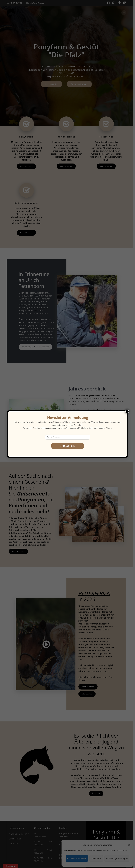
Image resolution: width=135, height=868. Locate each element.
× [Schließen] (127, 411)
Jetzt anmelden (67, 446)
